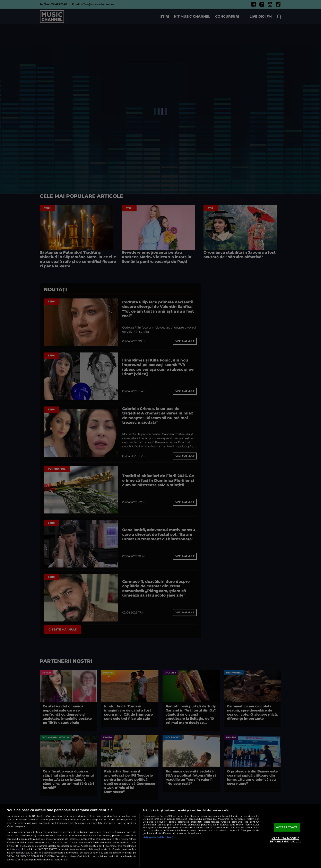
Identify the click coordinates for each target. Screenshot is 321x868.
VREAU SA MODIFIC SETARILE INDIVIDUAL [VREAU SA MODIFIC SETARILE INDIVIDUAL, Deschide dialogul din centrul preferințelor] (285, 840)
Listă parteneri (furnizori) (158, 837)
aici (18, 849)
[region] (160, 836)
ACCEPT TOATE (287, 827)
